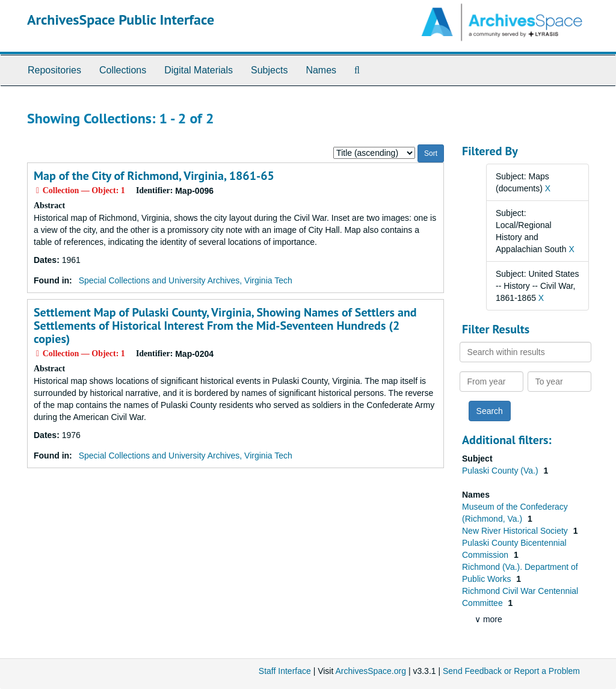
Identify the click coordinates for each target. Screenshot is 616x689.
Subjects (269, 70)
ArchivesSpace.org (371, 671)
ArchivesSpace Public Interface (121, 20)
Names (321, 70)
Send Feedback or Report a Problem (511, 671)
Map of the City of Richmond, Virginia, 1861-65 (154, 176)
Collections (123, 70)
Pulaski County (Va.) (501, 471)
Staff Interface (285, 671)
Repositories (54, 70)
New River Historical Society (516, 531)
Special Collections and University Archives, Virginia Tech (186, 280)
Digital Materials (199, 70)
